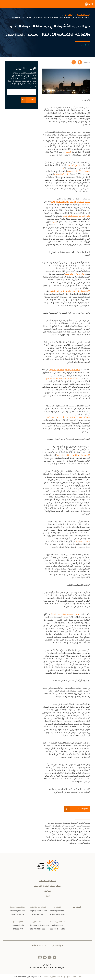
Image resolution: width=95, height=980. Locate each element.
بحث (48, 896)
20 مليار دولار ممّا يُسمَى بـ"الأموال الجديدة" (73, 455)
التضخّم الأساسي (61, 175)
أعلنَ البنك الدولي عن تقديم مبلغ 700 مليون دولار (71, 202)
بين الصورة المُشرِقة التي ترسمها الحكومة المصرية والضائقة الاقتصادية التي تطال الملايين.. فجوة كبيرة (51, 18)
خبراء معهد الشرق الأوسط (47, 886)
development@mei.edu (38, 926)
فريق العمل (57, 946)
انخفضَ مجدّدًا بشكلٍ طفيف (79, 172)
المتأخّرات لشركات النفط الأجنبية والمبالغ (62, 379)
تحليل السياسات (47, 881)
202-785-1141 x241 (18, 915)
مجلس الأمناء (39, 946)
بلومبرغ (68, 152)
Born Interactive (20, 977)
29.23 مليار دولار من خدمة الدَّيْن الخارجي (64, 370)
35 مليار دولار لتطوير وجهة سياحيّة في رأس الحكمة (70, 291)
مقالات (48, 891)
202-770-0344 (38, 915)
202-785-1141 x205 (57, 929)
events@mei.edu (57, 911)
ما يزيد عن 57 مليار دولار (75, 274)
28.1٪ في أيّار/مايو (75, 166)
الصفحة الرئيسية (84, 15)
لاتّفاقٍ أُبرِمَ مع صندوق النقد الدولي (76, 216)
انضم (32, 99)
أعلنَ (55, 222)
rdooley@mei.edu (18, 911)
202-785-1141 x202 (57, 915)
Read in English (82, 809)
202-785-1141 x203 (38, 929)
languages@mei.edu (38, 911)
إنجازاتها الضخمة (83, 542)
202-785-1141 (18, 929)
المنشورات (69, 15)
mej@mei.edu (57, 926)
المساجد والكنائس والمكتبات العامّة (66, 615)
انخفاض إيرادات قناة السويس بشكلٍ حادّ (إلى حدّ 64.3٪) (67, 418)
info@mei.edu (18, 926)
